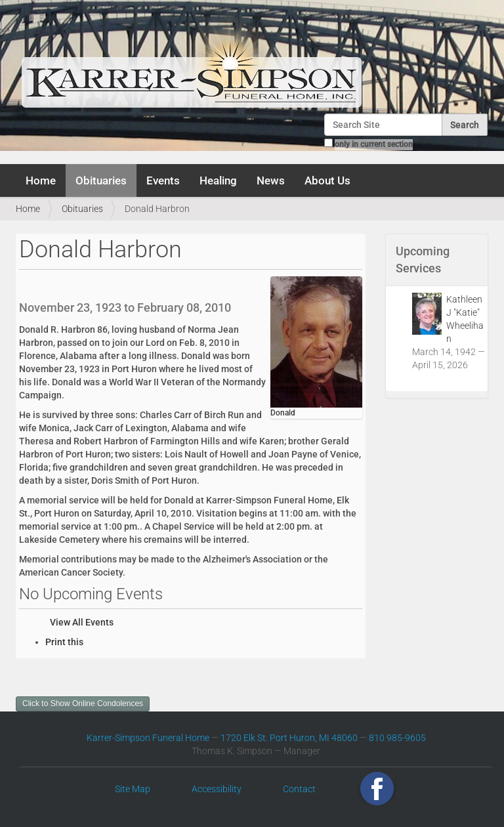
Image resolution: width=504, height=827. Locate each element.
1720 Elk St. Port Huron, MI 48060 (289, 738)
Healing (218, 180)
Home (41, 180)
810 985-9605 (397, 738)
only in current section (374, 144)
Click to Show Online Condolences (83, 704)
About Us (327, 180)
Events (163, 180)
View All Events (82, 622)
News (271, 180)
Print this (64, 642)
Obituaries (101, 180)
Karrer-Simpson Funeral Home (148, 738)
